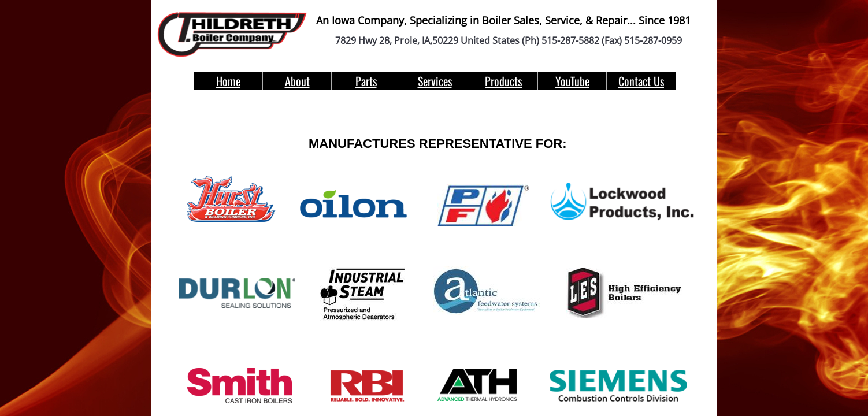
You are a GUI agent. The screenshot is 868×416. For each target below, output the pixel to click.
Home (228, 81)
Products (503, 81)
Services (435, 81)
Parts (366, 81)
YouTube (572, 81)
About (297, 81)
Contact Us (641, 81)
